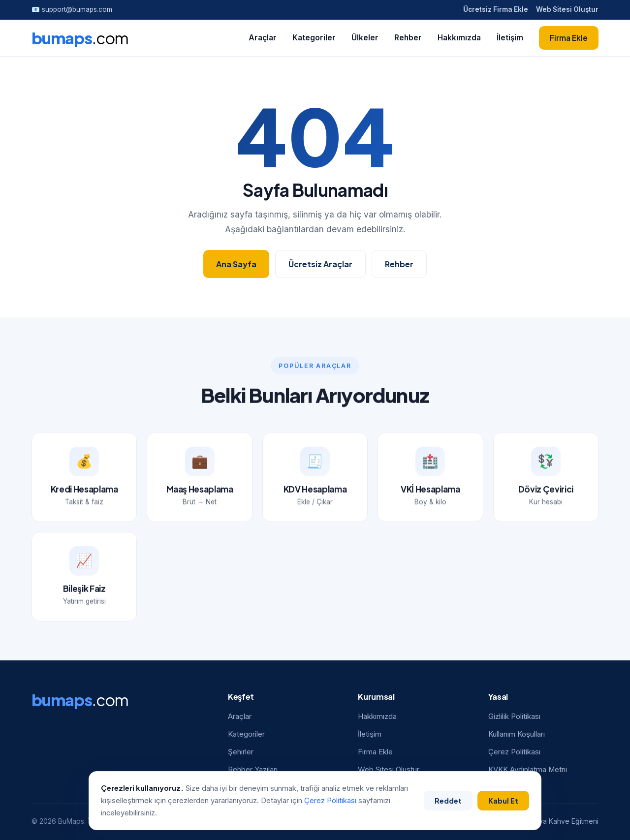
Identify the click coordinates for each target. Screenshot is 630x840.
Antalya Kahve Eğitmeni (561, 821)
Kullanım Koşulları (517, 734)
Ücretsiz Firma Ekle (496, 9)
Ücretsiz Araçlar (320, 264)
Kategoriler (314, 38)
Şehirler (241, 752)
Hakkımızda (459, 38)
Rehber (408, 38)
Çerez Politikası (514, 752)
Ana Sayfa (236, 264)
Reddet (447, 800)
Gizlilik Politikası (514, 716)
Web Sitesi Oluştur (567, 9)
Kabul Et (502, 800)
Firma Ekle (569, 38)
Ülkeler (365, 38)
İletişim (510, 38)
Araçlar (263, 38)
